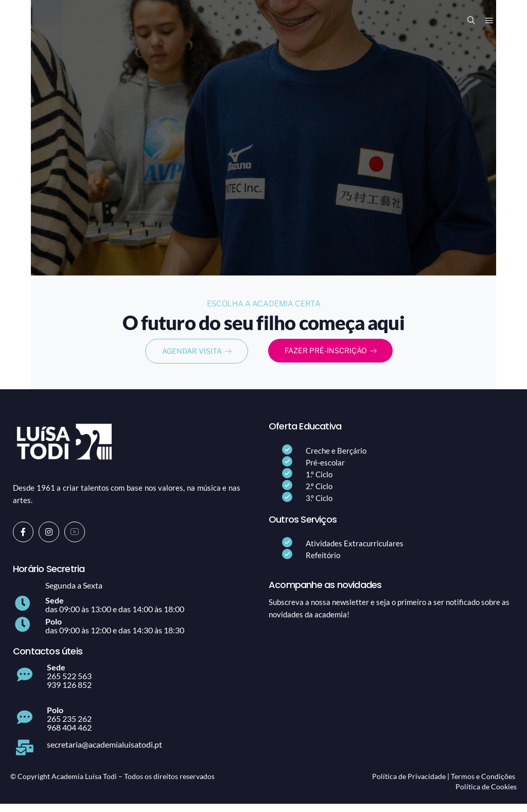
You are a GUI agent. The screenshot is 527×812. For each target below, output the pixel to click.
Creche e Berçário (336, 458)
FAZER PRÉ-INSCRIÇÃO (331, 356)
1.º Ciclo (319, 482)
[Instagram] (49, 540)
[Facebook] (23, 540)
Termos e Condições (483, 784)
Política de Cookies (486, 794)
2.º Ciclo (319, 494)
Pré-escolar (325, 470)
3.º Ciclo (319, 506)
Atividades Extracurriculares (355, 551)
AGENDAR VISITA (197, 357)
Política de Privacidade (409, 784)
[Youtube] (75, 540)
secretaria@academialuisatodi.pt (104, 752)
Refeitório (323, 563)
